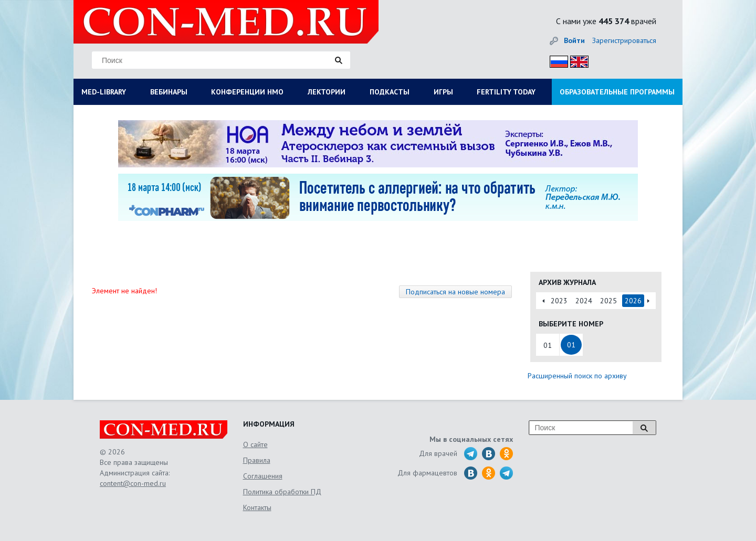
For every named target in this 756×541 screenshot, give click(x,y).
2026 (633, 301)
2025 (608, 301)
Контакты (257, 507)
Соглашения (263, 476)
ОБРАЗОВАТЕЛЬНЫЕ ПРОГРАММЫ (617, 92)
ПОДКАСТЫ (390, 92)
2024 (584, 301)
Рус (556, 60)
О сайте (255, 444)
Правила (257, 460)
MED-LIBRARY (104, 92)
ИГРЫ (443, 92)
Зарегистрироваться (624, 40)
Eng (576, 60)
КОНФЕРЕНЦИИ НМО (247, 92)
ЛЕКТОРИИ (327, 92)
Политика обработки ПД (282, 492)
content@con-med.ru (133, 483)
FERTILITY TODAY (506, 92)
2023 (559, 301)
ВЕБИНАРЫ (169, 92)
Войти (574, 40)
